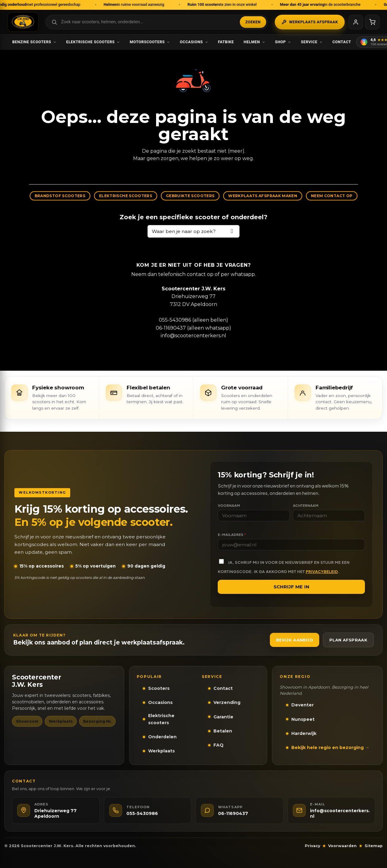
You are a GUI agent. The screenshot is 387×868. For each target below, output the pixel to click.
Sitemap (374, 846)
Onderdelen (162, 737)
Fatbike (226, 42)
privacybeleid (322, 572)
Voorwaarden (342, 846)
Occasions (194, 42)
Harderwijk (304, 733)
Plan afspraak (348, 640)
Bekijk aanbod (295, 640)
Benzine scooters (34, 42)
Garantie (223, 717)
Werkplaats (161, 751)
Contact (342, 42)
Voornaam (229, 505)
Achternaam (306, 505)
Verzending (227, 702)
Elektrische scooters (93, 42)
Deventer (303, 705)
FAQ (218, 745)
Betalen (223, 731)
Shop (283, 42)
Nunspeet (303, 719)
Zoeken (253, 22)
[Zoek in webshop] (157, 22)
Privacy (312, 846)
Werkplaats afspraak (310, 22)
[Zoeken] (232, 231)
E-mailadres (232, 535)
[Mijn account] (356, 22)
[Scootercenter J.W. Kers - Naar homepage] (23, 22)
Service (312, 42)
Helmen (255, 42)
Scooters (159, 688)
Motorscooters (150, 42)
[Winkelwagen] (372, 22)
